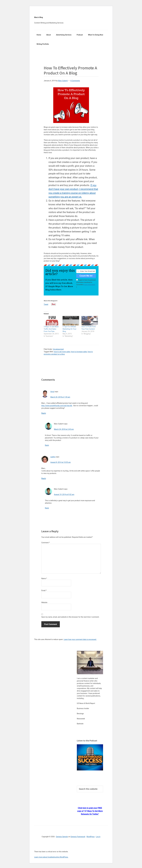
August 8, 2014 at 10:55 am (61, 462)
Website (44, 602)
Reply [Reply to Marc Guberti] (47, 445)
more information (90, 285)
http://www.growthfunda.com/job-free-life (57, 406)
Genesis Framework (78, 837)
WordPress (91, 837)
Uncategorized (58, 349)
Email (44, 590)
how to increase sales (79, 352)
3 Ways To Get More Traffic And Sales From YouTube (51, 329)
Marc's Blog (39, 17)
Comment (46, 543)
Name (44, 578)
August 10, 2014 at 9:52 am (64, 494)
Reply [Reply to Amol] (44, 413)
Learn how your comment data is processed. (80, 639)
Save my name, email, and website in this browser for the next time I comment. (70, 617)
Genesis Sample (62, 837)
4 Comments (75, 81)
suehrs (53, 457)
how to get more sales (62, 352)
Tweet (46, 304)
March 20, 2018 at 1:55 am (60, 397)
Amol (52, 392)
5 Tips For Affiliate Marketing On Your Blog (69, 329)
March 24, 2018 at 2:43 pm (64, 429)
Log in (98, 837)
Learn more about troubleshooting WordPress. (51, 857)
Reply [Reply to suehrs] (44, 478)
